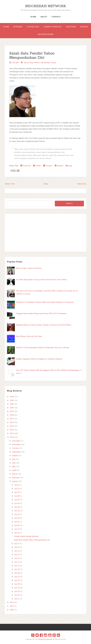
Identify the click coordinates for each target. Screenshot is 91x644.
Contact (56, 17)
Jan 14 (17, 551)
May (14, 467)
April (14, 470)
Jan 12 (17, 558)
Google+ (48, 166)
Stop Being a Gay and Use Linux (29, 336)
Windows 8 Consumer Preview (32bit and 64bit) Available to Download (45, 302)
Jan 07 (17, 577)
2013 (12, 434)
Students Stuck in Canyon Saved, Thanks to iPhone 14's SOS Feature (44, 325)
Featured (71, 27)
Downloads (33, 27)
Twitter (37, 166)
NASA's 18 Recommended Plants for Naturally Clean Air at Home (43, 348)
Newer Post (10, 184)
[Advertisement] (45, 233)
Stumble (59, 166)
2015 (12, 426)
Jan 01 (17, 599)
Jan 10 (17, 566)
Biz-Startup (45, 63)
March (15, 474)
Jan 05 (17, 584)
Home (33, 17)
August (15, 456)
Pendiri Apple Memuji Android (26, 536)
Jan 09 (17, 569)
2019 (12, 411)
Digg (69, 166)
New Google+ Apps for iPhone (29, 268)
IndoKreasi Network (45, 6)
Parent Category (53, 27)
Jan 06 (17, 580)
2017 (12, 419)
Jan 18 (17, 533)
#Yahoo (37, 63)
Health (84, 27)
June (14, 463)
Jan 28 (17, 496)
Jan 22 (17, 518)
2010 (12, 606)
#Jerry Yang (29, 63)
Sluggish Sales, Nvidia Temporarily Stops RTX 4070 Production (41, 314)
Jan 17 (17, 544)
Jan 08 (17, 573)
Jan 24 (17, 511)
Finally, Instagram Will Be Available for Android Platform (39, 359)
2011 (12, 602)
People (53, 63)
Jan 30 (17, 489)
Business (18, 27)
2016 (12, 422)
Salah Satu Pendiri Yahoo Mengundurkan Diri (32, 56)
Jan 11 (17, 562)
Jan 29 (17, 492)
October (16, 448)
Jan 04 (17, 588)
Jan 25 (17, 507)
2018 (12, 415)
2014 (12, 430)
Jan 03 (17, 591)
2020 (12, 408)
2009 (12, 610)
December (16, 441)
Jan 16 (17, 547)
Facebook (26, 166)
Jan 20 (17, 525)
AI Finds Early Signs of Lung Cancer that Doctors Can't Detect (41, 280)
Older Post (82, 184)
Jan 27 (17, 500)
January (15, 481)
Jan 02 (17, 595)
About (44, 17)
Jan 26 (17, 503)
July (14, 459)
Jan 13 (17, 555)
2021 (12, 404)
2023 (12, 397)
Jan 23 (17, 514)
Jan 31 (17, 485)
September (17, 452)
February (16, 478)
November (16, 445)
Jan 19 (17, 529)
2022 (12, 400)
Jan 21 (17, 522)
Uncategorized (45, 34)
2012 (12, 437)
